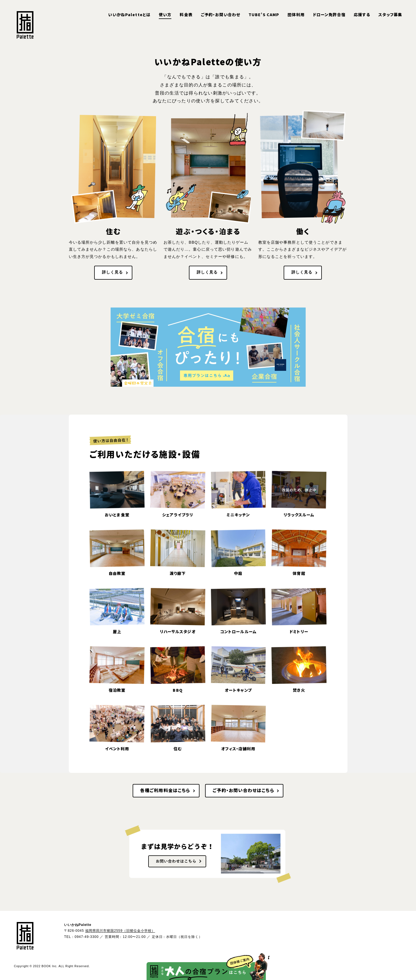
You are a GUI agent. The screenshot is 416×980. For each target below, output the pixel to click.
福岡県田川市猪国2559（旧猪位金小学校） (120, 931)
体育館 (299, 573)
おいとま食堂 (117, 515)
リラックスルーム (299, 515)
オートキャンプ (238, 690)
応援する (362, 14)
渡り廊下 (178, 573)
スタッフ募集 (390, 14)
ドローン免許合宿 (329, 14)
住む (178, 749)
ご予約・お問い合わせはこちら (243, 790)
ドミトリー (299, 631)
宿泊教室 (117, 690)
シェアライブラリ (178, 515)
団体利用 (296, 14)
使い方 (165, 14)
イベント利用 (117, 749)
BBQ (177, 690)
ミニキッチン (238, 515)
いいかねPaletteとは (129, 14)
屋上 (117, 631)
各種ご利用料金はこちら (165, 790)
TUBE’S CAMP (264, 14)
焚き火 (299, 690)
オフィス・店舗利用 (238, 749)
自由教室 (117, 573)
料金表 (186, 14)
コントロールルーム (238, 631)
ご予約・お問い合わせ (221, 14)
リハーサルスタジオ (178, 631)
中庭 (238, 573)
